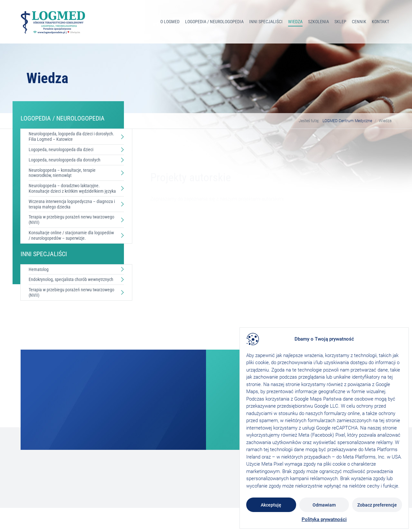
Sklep (340, 22)
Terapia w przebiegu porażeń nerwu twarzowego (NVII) (71, 220)
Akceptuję (271, 505)
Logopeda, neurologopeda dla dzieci (61, 150)
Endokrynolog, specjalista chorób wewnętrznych (71, 279)
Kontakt (380, 22)
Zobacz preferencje (377, 505)
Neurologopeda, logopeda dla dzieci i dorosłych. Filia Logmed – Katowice (71, 136)
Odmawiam (324, 505)
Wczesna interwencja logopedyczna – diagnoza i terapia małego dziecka (72, 204)
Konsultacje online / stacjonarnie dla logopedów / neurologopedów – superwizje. (71, 235)
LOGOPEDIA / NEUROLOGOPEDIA (214, 22)
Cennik (359, 22)
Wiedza (295, 22)
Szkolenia (318, 22)
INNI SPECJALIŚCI (266, 22)
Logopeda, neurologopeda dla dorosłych (65, 160)
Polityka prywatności (324, 519)
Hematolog (39, 269)
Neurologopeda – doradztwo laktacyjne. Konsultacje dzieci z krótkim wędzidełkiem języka (72, 188)
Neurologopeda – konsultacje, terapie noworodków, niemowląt (62, 173)
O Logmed (170, 22)
